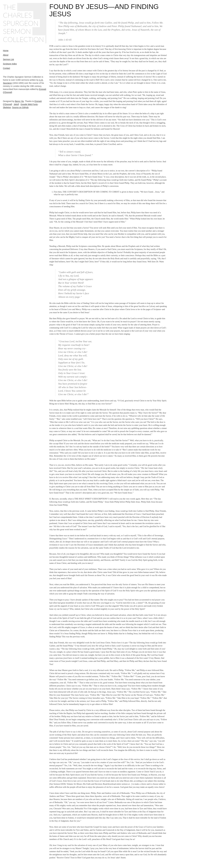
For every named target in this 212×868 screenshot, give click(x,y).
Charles (17, 15)
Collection (23, 39)
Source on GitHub (20, 107)
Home (6, 51)
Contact (6, 68)
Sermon (17, 31)
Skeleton (7, 107)
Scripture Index (10, 64)
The (9, 7)
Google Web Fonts (29, 104)
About (6, 55)
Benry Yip (19, 101)
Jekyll (16, 104)
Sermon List (8, 59)
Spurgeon (21, 23)
